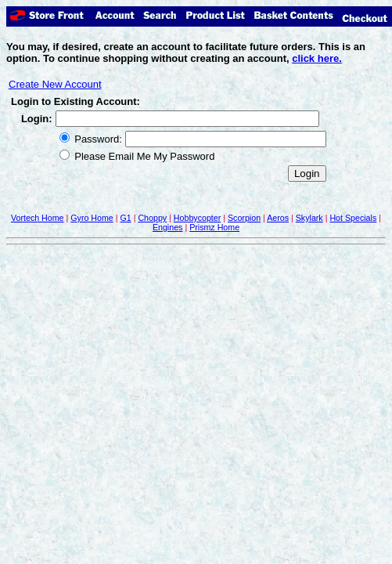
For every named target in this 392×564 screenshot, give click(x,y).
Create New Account (55, 84)
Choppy (152, 218)
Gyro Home (92, 218)
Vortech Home (38, 218)
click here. (317, 58)
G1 (125, 218)
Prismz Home (214, 227)
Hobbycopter (197, 218)
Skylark (309, 218)
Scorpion (244, 218)
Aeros (278, 218)
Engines (168, 227)
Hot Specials (353, 218)
